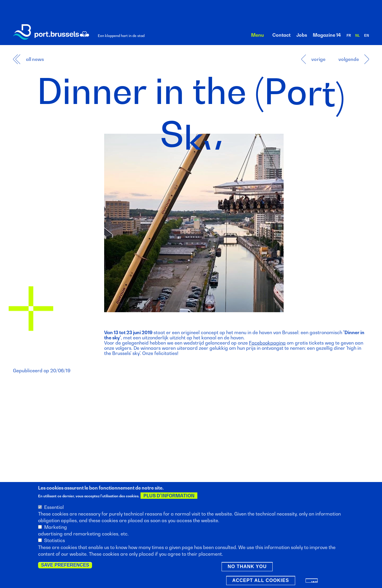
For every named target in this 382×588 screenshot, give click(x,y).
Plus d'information (169, 496)
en (367, 35)
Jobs (302, 35)
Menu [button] (257, 35)
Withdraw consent (315, 582)
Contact (281, 35)
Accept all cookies (261, 581)
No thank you (247, 567)
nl (357, 35)
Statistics (55, 541)
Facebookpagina (267, 343)
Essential (54, 508)
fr (349, 35)
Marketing (56, 528)
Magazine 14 (327, 35)
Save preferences (65, 566)
